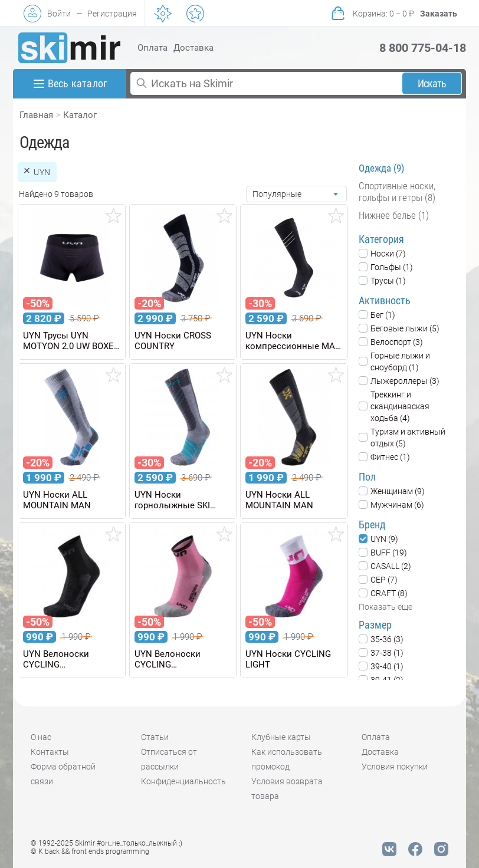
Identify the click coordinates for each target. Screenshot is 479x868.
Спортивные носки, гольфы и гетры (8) (397, 192)
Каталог (80, 115)
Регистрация (112, 14)
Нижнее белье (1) (394, 215)
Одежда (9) (381, 168)
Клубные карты (281, 737)
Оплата (152, 48)
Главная (36, 115)
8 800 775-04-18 (423, 48)
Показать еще (386, 607)
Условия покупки (395, 767)
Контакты (50, 752)
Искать (432, 83)
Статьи (155, 737)
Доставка (193, 48)
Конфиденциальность (183, 781)
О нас (41, 737)
